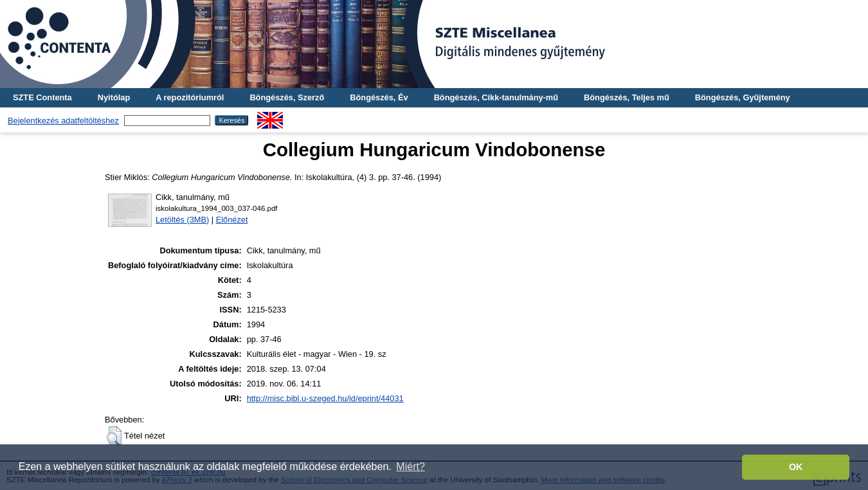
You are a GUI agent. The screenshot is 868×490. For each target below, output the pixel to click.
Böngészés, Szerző (287, 97)
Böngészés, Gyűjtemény (743, 97)
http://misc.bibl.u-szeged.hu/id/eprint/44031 (325, 398)
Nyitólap (114, 97)
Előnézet (232, 220)
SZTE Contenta (42, 97)
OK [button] (796, 467)
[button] (114, 436)
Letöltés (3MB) (182, 220)
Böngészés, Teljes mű (627, 97)
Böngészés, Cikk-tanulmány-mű (496, 97)
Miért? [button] (410, 467)
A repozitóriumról (190, 97)
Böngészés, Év (379, 97)
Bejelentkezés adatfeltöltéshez (63, 121)
